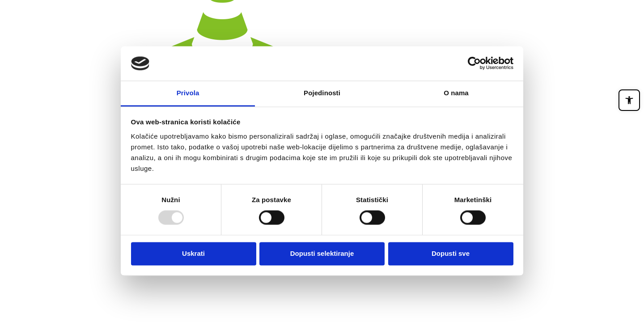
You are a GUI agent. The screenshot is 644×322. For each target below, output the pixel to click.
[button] (629, 100)
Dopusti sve (451, 253)
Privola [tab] (188, 93)
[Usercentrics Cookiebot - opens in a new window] (474, 64)
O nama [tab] (456, 93)
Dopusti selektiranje (322, 253)
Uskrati (193, 253)
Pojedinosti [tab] (322, 93)
